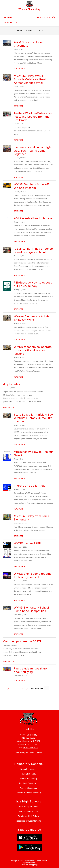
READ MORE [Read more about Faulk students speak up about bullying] (19, 681)
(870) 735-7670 (32, 744)
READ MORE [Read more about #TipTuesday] (9, 407)
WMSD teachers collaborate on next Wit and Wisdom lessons (33, 350)
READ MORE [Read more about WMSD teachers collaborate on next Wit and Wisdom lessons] (19, 377)
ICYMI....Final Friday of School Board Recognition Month (34, 250)
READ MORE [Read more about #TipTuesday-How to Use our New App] (19, 478)
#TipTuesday (12, 384)
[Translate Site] (43, 18)
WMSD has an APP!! (27, 543)
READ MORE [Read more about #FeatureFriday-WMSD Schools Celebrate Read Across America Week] (19, 106)
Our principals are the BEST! (22, 641)
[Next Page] (28, 688)
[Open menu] (9, 18)
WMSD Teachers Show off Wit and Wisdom (31, 186)
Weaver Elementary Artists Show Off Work (32, 318)
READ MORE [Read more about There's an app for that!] (19, 509)
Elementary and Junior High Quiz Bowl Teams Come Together (32, 151)
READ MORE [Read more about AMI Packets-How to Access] (19, 241)
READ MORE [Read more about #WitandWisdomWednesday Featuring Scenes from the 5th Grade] (19, 140)
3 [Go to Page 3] (22, 688)
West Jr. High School (28, 811)
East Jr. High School (28, 807)
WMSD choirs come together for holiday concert (33, 575)
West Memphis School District (28, 753)
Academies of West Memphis (28, 821)
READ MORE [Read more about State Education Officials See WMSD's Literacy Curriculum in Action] (19, 445)
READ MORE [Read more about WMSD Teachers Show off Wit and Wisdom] (19, 211)
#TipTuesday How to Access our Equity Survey (33, 284)
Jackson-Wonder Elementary (28, 793)
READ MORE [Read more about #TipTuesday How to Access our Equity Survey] (19, 309)
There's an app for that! (30, 486)
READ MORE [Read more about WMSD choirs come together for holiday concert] (19, 600)
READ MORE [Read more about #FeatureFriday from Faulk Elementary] (19, 536)
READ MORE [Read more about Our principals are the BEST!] (9, 661)
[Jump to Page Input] (46, 688)
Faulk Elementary (28, 774)
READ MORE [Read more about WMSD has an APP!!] (19, 567)
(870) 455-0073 (30, 748)
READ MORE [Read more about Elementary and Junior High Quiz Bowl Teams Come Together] (19, 177)
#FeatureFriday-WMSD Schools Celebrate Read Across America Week (30, 79)
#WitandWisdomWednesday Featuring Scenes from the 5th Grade (33, 117)
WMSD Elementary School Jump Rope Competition (31, 609)
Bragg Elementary (28, 769)
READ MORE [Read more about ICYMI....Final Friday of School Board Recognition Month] (19, 275)
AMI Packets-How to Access (33, 218)
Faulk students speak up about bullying (30, 670)
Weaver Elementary (25, 30)
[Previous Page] (9, 688)
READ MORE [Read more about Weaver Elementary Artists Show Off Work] (19, 340)
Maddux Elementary (28, 779)
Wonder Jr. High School (28, 816)
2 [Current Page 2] (18, 688)
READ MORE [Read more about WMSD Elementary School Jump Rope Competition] (19, 634)
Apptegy (35, 865)
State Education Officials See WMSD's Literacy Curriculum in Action (33, 418)
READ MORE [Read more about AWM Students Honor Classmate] (19, 69)
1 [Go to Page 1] (14, 688)
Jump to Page (37, 688)
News (41, 30)
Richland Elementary (28, 783)
